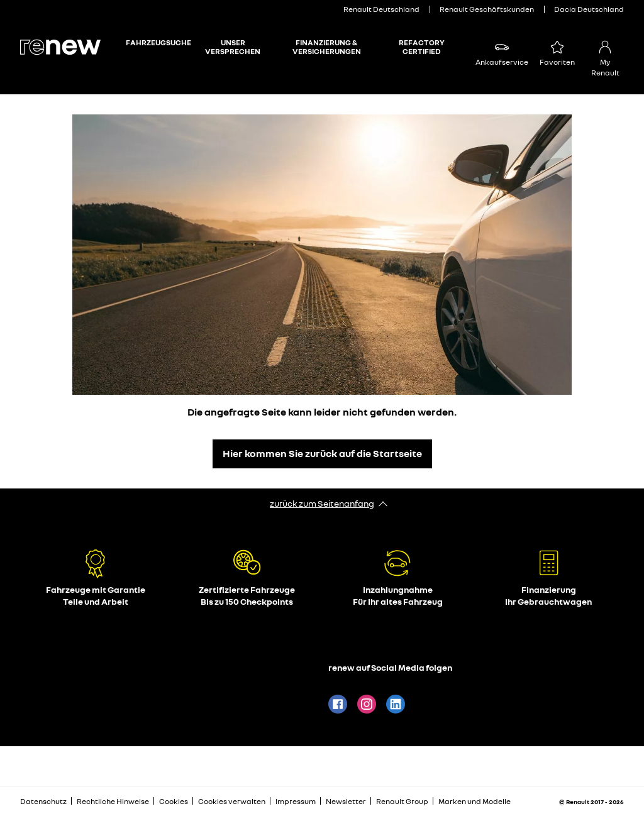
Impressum (296, 801)
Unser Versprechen (233, 47)
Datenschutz (43, 801)
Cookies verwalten (232, 802)
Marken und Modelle (475, 801)
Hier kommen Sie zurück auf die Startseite (322, 453)
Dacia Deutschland (589, 9)
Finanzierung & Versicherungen (327, 47)
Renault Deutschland (381, 9)
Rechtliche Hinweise (113, 801)
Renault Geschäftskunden (487, 9)
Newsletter (346, 801)
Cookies (174, 801)
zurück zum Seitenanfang (322, 503)
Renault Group (402, 801)
